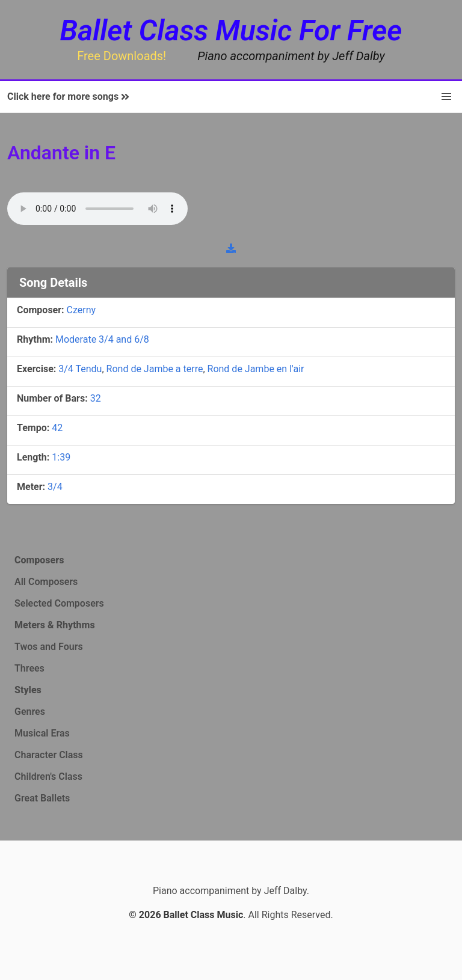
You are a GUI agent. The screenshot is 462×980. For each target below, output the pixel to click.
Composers (39, 560)
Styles (28, 690)
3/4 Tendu (80, 369)
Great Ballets (42, 798)
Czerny (82, 310)
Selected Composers (59, 603)
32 (96, 398)
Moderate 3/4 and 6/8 (102, 339)
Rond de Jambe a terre (155, 369)
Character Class (49, 755)
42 (57, 428)
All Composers (46, 582)
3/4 (55, 487)
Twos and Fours (49, 647)
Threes (29, 668)
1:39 (61, 457)
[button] (446, 97)
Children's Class (48, 776)
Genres (30, 712)
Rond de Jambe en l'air (256, 369)
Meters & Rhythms (55, 625)
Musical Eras (42, 733)
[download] (231, 248)
